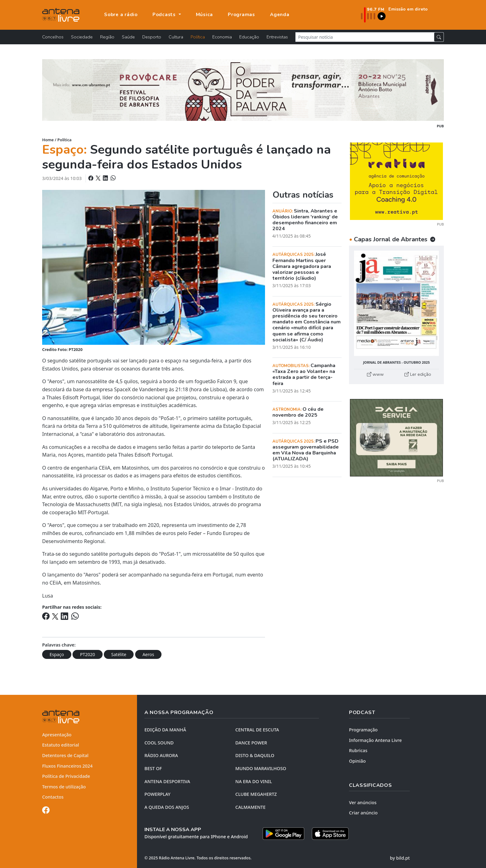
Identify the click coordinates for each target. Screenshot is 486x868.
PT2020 (87, 654)
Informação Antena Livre (375, 740)
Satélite (119, 654)
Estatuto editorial (61, 745)
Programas (241, 15)
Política (198, 37)
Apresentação (57, 735)
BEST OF (153, 768)
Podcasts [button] (165, 15)
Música (205, 15)
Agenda (280, 15)
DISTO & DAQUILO (255, 755)
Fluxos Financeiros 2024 (67, 766)
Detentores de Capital (65, 755)
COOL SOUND (159, 743)
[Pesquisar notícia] (365, 37)
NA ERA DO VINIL (254, 781)
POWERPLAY (157, 794)
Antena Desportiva (167, 781)
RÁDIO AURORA (161, 755)
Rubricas (358, 750)
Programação (363, 730)
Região (107, 37)
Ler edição (418, 374)
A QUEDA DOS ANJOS (167, 807)
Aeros (148, 654)
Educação (249, 37)
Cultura (176, 37)
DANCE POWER (251, 743)
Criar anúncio (363, 813)
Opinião (357, 761)
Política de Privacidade (66, 776)
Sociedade (82, 37)
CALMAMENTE (250, 807)
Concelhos (53, 37)
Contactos (53, 797)
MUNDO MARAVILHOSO (261, 768)
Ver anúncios (363, 802)
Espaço (57, 654)
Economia (222, 37)
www (375, 374)
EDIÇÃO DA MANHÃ (165, 730)
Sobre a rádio (121, 15)
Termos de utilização (64, 787)
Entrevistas (277, 37)
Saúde (128, 37)
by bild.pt (400, 858)
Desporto (152, 37)
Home (48, 140)
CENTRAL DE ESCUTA (257, 730)
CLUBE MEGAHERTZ (256, 794)
